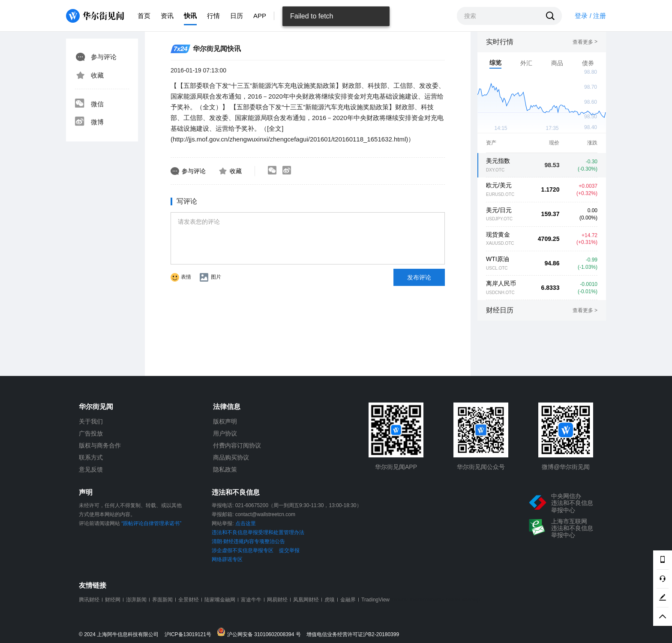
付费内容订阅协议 (237, 445)
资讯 (167, 16)
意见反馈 (91, 469)
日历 (237, 16)
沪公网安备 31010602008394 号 (261, 632)
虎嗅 (330, 600)
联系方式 (91, 457)
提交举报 (289, 550)
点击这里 (246, 523)
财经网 (113, 600)
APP (260, 16)
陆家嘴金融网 (220, 600)
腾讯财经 (89, 600)
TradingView (375, 600)
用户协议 (225, 433)
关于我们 (91, 421)
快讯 (190, 16)
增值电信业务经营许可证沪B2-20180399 (353, 635)
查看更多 (585, 42)
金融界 (348, 600)
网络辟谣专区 (227, 559)
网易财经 (277, 600)
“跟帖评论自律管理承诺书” (151, 523)
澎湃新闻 (136, 600)
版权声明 (225, 421)
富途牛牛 (251, 600)
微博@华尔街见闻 (566, 467)
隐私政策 (225, 469)
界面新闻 (162, 600)
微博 (89, 122)
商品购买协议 (231, 457)
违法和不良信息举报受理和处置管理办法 (258, 532)
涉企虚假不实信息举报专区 (243, 550)
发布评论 (419, 277)
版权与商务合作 (100, 445)
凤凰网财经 (306, 600)
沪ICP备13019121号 (190, 635)
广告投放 (91, 433)
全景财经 (189, 600)
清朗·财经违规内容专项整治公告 (248, 541)
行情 (213, 16)
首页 (144, 16)
